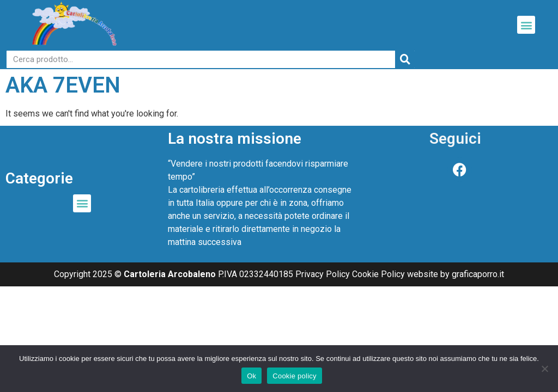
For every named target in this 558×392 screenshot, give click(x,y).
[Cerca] (405, 59)
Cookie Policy (378, 274)
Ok (251, 376)
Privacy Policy (323, 274)
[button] (526, 25)
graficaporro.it (478, 274)
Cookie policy (295, 376)
